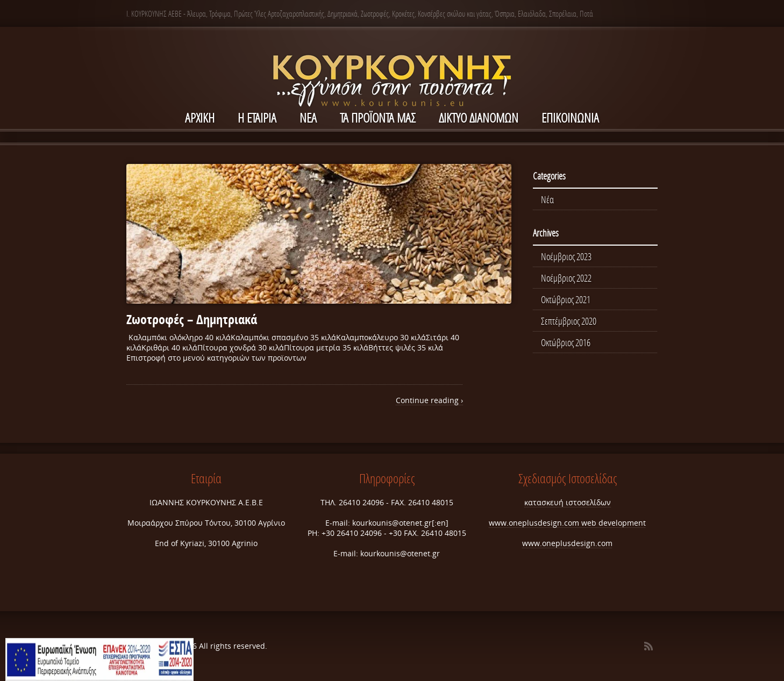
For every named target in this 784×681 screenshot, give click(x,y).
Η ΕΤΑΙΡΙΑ (257, 117)
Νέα (547, 199)
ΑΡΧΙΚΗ (200, 117)
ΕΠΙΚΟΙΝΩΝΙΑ (570, 117)
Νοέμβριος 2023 (566, 256)
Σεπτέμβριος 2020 (569, 321)
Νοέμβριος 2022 (566, 278)
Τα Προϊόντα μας (378, 117)
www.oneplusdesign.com (535, 523)
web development (614, 523)
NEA (308, 117)
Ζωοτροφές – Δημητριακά (192, 319)
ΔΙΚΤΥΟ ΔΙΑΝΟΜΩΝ (479, 117)
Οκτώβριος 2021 (566, 299)
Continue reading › (429, 400)
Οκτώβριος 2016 (566, 342)
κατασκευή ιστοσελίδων (568, 502)
